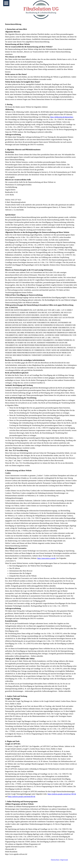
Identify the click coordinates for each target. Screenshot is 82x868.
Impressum (64, 860)
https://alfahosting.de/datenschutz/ (62, 117)
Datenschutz (55, 860)
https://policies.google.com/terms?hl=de (22, 796)
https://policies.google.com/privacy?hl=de (62, 794)
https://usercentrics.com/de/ (47, 558)
